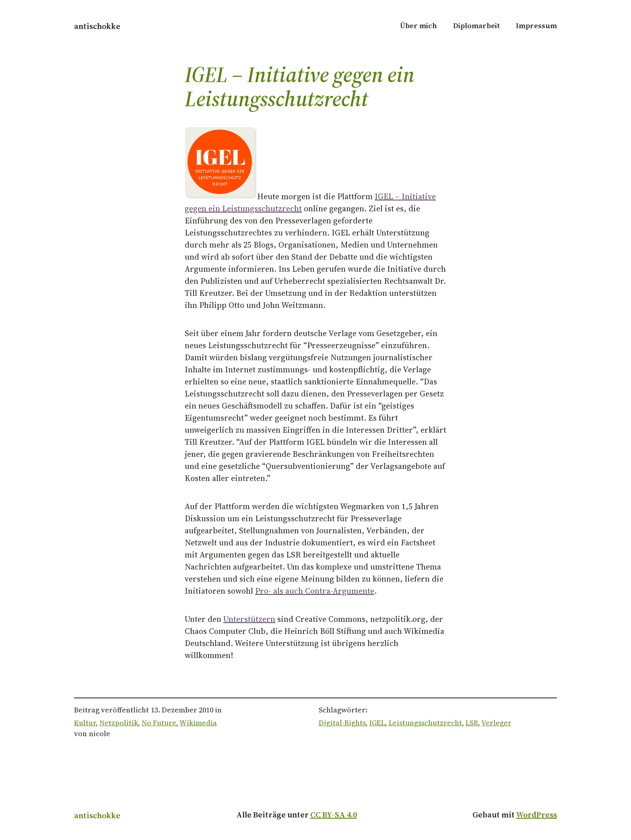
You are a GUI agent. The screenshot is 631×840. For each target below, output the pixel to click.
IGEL (377, 723)
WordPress (536, 815)
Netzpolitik (119, 723)
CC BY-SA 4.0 (334, 815)
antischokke (97, 26)
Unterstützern (249, 619)
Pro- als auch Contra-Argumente (315, 591)
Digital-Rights (342, 723)
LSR (472, 723)
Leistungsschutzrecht (425, 723)
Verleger (496, 723)
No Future (159, 723)
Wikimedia (198, 723)
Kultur (85, 723)
